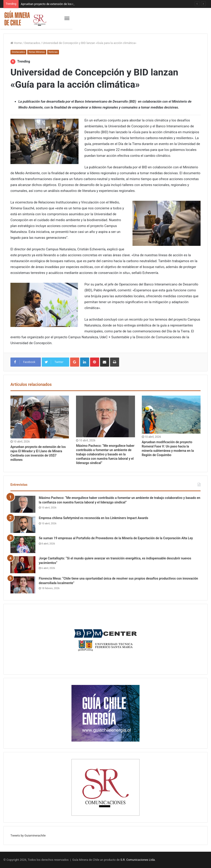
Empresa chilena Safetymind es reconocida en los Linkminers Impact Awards (93, 518)
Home (16, 43)
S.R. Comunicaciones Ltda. (138, 860)
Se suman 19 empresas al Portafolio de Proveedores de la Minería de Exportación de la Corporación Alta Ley (116, 538)
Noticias (53, 52)
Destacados (32, 43)
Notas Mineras (37, 52)
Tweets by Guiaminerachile (28, 835)
